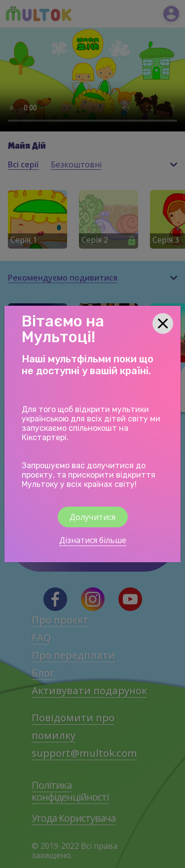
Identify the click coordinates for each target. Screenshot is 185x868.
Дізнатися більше (93, 540)
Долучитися (93, 517)
